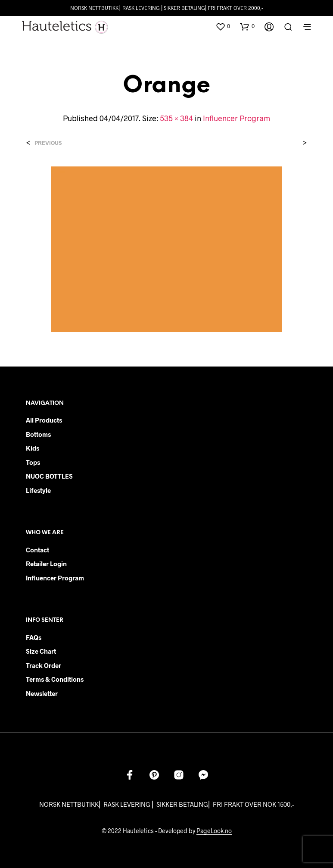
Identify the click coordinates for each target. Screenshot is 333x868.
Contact (37, 550)
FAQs (34, 637)
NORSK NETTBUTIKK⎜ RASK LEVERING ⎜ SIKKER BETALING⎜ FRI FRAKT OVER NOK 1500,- (167, 804)
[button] (223, 26)
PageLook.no (214, 831)
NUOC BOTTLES (49, 476)
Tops (33, 462)
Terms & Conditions (55, 679)
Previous (48, 143)
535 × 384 (176, 118)
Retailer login (46, 564)
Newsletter (42, 693)
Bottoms (38, 434)
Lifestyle (38, 490)
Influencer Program (237, 118)
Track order (44, 665)
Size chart (41, 651)
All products (44, 420)
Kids (33, 448)
